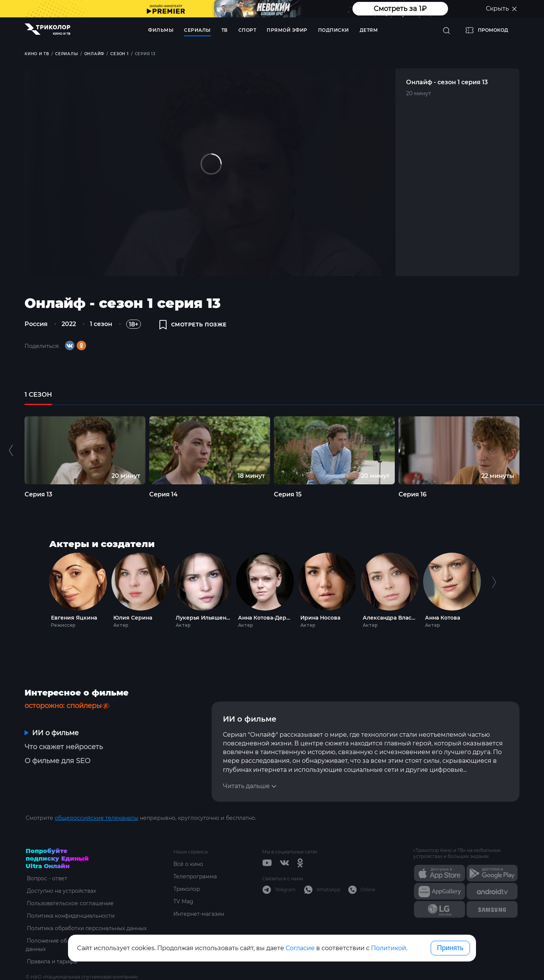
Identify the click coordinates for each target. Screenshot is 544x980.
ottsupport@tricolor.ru (56, 967)
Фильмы (161, 30)
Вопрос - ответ (46, 860)
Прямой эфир (287, 30)
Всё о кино (189, 846)
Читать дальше (246, 768)
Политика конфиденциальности (71, 898)
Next (494, 592)
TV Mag (183, 883)
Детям (369, 30)
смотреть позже (194, 326)
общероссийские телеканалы (97, 800)
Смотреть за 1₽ (400, 9)
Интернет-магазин (199, 896)
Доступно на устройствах (61, 873)
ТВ (225, 30)
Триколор (187, 871)
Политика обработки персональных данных (87, 910)
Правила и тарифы (52, 943)
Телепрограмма (195, 858)
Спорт (247, 30)
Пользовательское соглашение (70, 885)
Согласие (300, 948)
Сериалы (197, 30)
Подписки (334, 30)
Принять (450, 948)
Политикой (389, 948)
